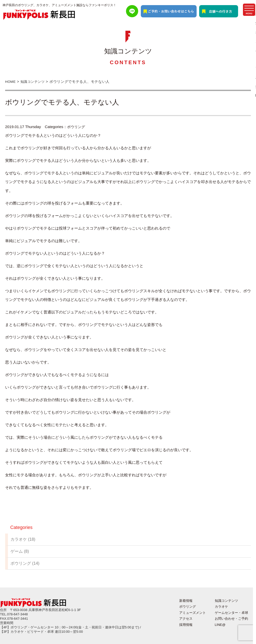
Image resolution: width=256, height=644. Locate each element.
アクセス (186, 619)
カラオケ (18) (23, 539)
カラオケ (221, 607)
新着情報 (186, 601)
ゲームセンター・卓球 (231, 613)
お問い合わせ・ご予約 (231, 619)
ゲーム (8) (20, 551)
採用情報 (186, 625)
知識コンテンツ (35, 82)
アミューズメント (193, 613)
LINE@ (220, 625)
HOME (11, 82)
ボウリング (77, 127)
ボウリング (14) (25, 563)
